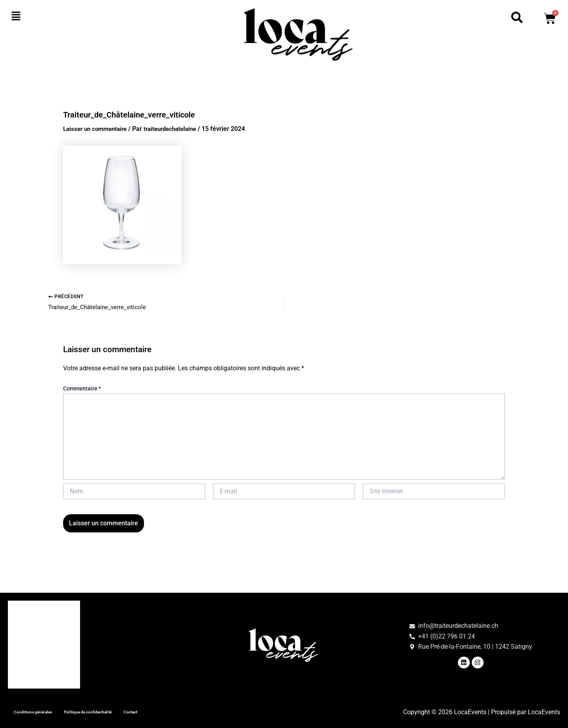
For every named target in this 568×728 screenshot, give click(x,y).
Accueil (24, 604)
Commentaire (82, 390)
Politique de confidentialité (123, 711)
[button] (57, 17)
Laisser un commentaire (98, 129)
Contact (184, 711)
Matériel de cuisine (41, 641)
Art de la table (34, 623)
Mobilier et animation (44, 659)
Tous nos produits (39, 677)
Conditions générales (44, 711)
